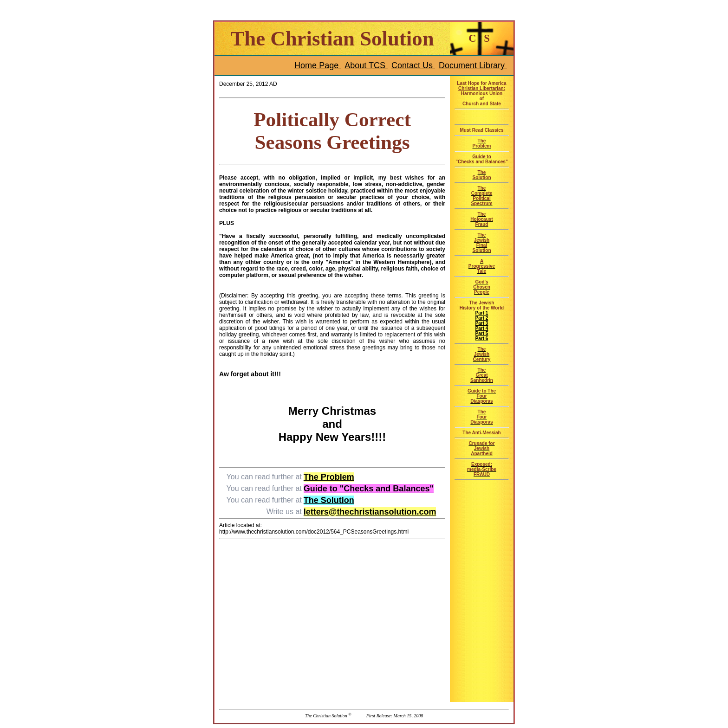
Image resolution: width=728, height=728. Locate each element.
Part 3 (482, 323)
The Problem (329, 477)
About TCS (366, 65)
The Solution (329, 500)
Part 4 (482, 328)
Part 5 (482, 333)
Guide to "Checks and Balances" (369, 489)
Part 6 (482, 338)
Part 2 (482, 318)
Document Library (473, 65)
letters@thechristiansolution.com (370, 512)
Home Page (318, 65)
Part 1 (482, 313)
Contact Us (413, 65)
